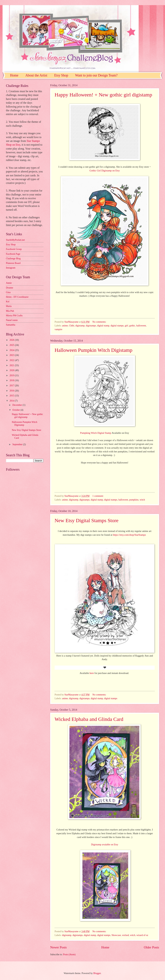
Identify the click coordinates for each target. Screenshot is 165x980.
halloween (141, 326)
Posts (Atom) (69, 954)
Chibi (72, 326)
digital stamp (103, 326)
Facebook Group (14, 249)
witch (142, 500)
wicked (126, 935)
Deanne (10, 288)
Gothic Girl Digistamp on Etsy (105, 171)
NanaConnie (12, 320)
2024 (12, 350)
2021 (12, 365)
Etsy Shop (61, 75)
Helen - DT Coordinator (17, 297)
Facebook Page (13, 254)
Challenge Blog (13, 259)
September (18, 444)
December (18, 405)
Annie (9, 283)
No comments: (100, 322)
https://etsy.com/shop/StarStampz (130, 535)
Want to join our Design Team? (96, 75)
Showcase (116, 935)
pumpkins (134, 500)
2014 (12, 401)
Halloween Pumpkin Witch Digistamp (93, 350)
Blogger (97, 973)
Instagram (11, 268)
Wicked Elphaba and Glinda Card (89, 719)
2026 (12, 340)
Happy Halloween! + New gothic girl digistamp (103, 95)
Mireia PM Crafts (14, 316)
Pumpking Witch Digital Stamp (96, 433)
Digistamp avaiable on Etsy (105, 844)
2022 (12, 360)
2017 (12, 386)
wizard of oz (142, 935)
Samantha (11, 325)
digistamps (91, 326)
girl (126, 326)
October (16, 410)
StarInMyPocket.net (15, 240)
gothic (132, 326)
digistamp (80, 326)
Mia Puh (10, 311)
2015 (12, 396)
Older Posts (151, 947)
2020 (12, 370)
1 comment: (98, 496)
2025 (12, 345)
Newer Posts (58, 947)
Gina (8, 292)
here (92, 673)
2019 (12, 375)
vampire (58, 329)
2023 (12, 355)
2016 (12, 391)
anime (65, 326)
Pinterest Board (13, 263)
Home (14, 75)
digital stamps (117, 326)
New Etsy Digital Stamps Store (86, 520)
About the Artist (36, 75)
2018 (12, 380)
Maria (9, 306)
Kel (8, 302)
